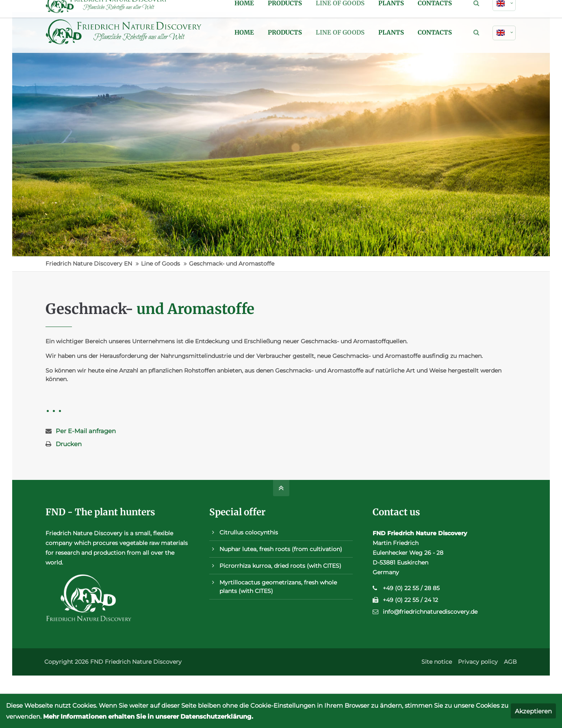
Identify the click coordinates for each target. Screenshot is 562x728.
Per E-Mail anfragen (86, 431)
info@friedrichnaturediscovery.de (430, 612)
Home (244, 32)
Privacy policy (478, 662)
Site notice (437, 662)
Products (285, 32)
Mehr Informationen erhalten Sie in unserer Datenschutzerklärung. (148, 716)
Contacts (435, 32)
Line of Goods (340, 32)
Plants (391, 32)
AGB (510, 662)
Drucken (69, 444)
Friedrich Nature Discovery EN (89, 264)
